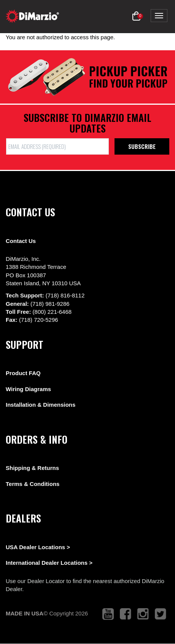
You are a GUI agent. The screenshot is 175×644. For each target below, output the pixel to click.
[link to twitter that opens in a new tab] (161, 614)
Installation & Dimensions (41, 405)
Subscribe (142, 146)
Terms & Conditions (33, 484)
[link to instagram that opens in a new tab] (143, 614)
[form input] (57, 146)
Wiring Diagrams (28, 389)
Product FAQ (23, 373)
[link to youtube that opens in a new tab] (108, 614)
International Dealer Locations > (49, 563)
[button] (136, 16)
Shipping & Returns (32, 468)
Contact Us (21, 241)
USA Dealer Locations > (38, 547)
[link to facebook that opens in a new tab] (126, 614)
